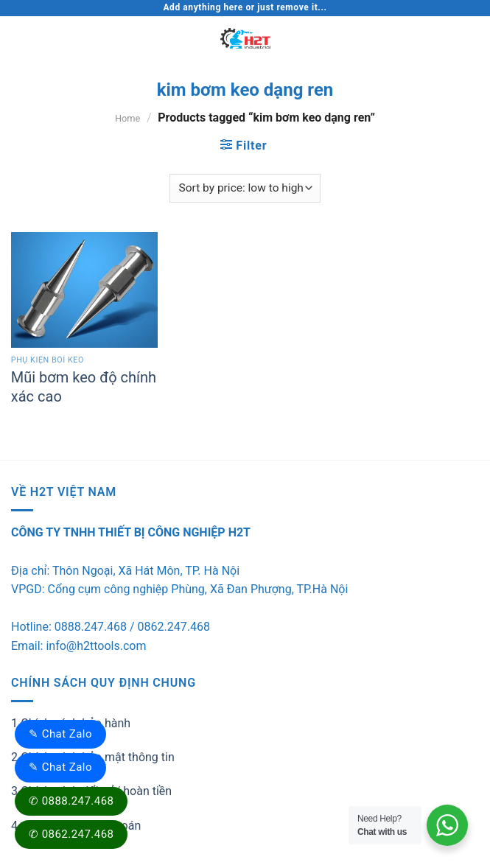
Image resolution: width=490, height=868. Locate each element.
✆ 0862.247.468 (71, 834)
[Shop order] (245, 188)
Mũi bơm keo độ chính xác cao (84, 387)
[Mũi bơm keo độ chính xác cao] (84, 290)
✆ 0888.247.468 (71, 801)
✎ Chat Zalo (60, 734)
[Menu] (20, 38)
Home (127, 118)
